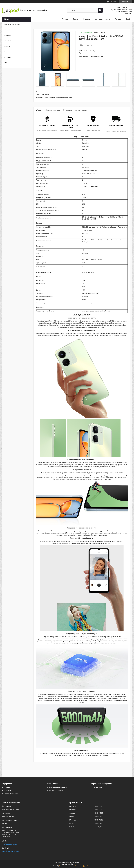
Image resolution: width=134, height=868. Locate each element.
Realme (7, 52)
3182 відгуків (114, 1)
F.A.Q (128, 19)
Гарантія (118, 19)
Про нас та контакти (11, 793)
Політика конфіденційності (83, 866)
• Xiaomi (7, 30)
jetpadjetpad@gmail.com (10, 851)
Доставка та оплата (103, 19)
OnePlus (7, 46)
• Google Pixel (9, 41)
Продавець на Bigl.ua (67, 864)
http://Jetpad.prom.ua (9, 844)
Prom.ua (77, 862)
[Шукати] (100, 10)
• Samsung (8, 35)
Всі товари (8, 57)
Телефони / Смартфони (12, 24)
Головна (65, 19)
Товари (76, 19)
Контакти (87, 19)
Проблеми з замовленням (58, 787)
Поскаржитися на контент (67, 866)
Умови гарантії (98, 787)
